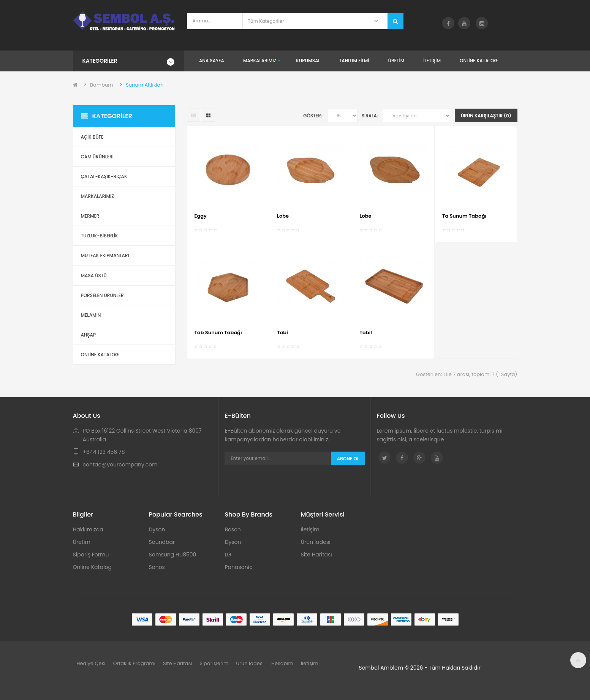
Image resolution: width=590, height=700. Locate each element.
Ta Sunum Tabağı (464, 216)
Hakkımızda (88, 529)
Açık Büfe (92, 137)
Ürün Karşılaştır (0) (486, 116)
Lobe (283, 216)
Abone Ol (348, 459)
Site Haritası (316, 555)
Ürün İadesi (316, 542)
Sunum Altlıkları (145, 85)
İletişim (310, 529)
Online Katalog (93, 567)
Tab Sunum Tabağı (218, 333)
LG (228, 555)
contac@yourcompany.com (120, 465)
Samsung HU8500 (173, 555)
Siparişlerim (214, 663)
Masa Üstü (94, 276)
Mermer (90, 216)
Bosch (233, 529)
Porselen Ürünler (102, 295)
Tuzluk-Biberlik (100, 236)
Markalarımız (97, 196)
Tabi (282, 333)
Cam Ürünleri (97, 157)
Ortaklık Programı (134, 663)
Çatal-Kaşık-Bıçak (104, 176)
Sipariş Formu (91, 555)
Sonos (157, 567)
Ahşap (89, 335)
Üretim (82, 542)
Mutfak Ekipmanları (105, 255)
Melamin (91, 315)
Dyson (157, 529)
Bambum (102, 85)
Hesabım (282, 663)
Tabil (366, 333)
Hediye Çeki (91, 663)
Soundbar (162, 542)
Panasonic (239, 567)
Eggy (201, 216)
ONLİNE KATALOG (100, 355)
